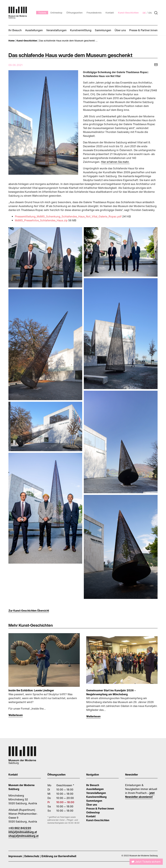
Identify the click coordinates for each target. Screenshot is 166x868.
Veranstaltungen (96, 793)
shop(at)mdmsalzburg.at (23, 836)
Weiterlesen (16, 715)
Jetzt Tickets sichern (148, 862)
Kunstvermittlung (96, 797)
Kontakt (91, 816)
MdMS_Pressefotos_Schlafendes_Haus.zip (42, 220)
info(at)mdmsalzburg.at (23, 832)
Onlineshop (93, 812)
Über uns (92, 805)
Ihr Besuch (93, 785)
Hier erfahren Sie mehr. (115, 162)
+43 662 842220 (20, 828)
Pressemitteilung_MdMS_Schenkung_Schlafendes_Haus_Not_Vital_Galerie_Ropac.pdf (69, 216)
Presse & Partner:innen (100, 809)
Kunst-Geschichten (98, 820)
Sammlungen (94, 801)
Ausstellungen (95, 789)
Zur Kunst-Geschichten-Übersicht (29, 611)
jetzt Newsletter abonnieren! (140, 795)
